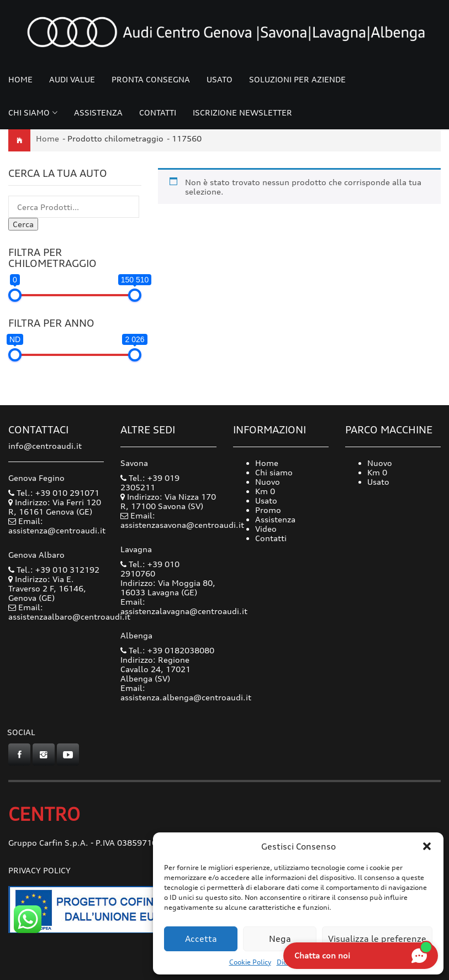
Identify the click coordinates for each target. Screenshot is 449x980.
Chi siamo (29, 112)
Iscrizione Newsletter (242, 112)
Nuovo (268, 482)
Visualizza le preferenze (377, 939)
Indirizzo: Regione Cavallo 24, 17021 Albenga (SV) (155, 669)
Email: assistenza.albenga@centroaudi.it (186, 693)
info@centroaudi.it (45, 446)
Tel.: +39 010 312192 (54, 570)
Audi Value (72, 79)
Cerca (23, 224)
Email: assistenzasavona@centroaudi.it (182, 520)
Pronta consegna (151, 79)
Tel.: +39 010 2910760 (150, 569)
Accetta (201, 939)
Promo (268, 510)
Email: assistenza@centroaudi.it (57, 526)
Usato (220, 79)
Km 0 (265, 491)
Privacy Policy (39, 870)
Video (266, 529)
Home (20, 79)
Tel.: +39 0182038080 (167, 650)
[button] (427, 846)
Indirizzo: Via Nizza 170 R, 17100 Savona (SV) (168, 501)
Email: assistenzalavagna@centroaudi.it (184, 606)
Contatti (158, 112)
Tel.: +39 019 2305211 (150, 483)
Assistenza (98, 112)
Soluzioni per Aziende (297, 79)
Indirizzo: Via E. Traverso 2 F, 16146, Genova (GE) (47, 588)
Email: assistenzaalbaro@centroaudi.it (69, 612)
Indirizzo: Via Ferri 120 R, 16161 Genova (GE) (55, 507)
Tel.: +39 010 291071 (54, 493)
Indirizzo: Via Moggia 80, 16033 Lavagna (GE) (168, 588)
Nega (280, 939)
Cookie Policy (250, 962)
